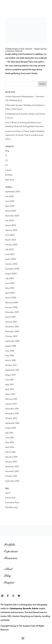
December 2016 (12, 409)
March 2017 (10, 394)
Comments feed (12, 502)
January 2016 (11, 462)
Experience (11, 551)
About (8, 569)
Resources (10, 558)
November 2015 (12, 471)
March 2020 (11, 298)
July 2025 (10, 196)
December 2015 (12, 466)
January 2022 (11, 264)
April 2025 (10, 206)
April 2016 (10, 447)
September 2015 (12, 481)
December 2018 (12, 327)
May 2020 (10, 288)
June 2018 (10, 351)
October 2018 (11, 336)
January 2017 (11, 404)
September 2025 (13, 191)
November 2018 (12, 331)
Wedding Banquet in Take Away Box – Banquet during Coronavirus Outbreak (26, 50)
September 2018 (12, 341)
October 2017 (11, 365)
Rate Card (10, 180)
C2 (7, 160)
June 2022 (10, 254)
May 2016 (10, 442)
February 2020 (12, 302)
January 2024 (11, 230)
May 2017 (9, 384)
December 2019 (12, 312)
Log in (8, 493)
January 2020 (11, 307)
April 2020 (10, 293)
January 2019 (11, 322)
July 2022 (10, 249)
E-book (8, 170)
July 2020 (10, 278)
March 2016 (10, 452)
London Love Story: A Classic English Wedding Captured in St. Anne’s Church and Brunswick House (25, 135)
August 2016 (11, 428)
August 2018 (11, 346)
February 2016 (11, 457)
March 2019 (10, 317)
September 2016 (12, 423)
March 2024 (11, 225)
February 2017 (11, 399)
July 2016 (9, 433)
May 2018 (10, 355)
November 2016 (12, 413)
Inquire (9, 582)
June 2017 (10, 380)
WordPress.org (11, 507)
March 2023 (11, 240)
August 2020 (11, 273)
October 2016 (11, 418)
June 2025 (10, 201)
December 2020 (12, 269)
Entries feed (10, 498)
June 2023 (10, 235)
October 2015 (11, 476)
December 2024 (12, 216)
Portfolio (9, 175)
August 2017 (11, 375)
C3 (7, 165)
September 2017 (12, 370)
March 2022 (11, 259)
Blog (7, 151)
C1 (6, 156)
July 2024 (10, 220)
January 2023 (11, 245)
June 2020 (10, 283)
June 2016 (10, 437)
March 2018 (10, 360)
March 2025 (11, 211)
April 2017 (10, 389)
